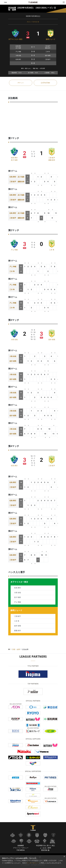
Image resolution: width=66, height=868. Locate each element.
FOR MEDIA (21, 850)
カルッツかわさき (33, 22)
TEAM (5, 2)
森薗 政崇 (52, 160)
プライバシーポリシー (21, 848)
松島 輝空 (14, 158)
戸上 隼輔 (14, 250)
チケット (21, 83)
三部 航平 (52, 158)
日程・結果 (16, 649)
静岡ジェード (51, 39)
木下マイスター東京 (15, 39)
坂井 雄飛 (52, 340)
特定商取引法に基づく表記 (45, 846)
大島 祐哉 (14, 340)
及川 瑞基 (14, 160)
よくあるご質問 (45, 848)
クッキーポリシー (33, 863)
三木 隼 (52, 250)
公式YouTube (45, 83)
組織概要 (21, 846)
